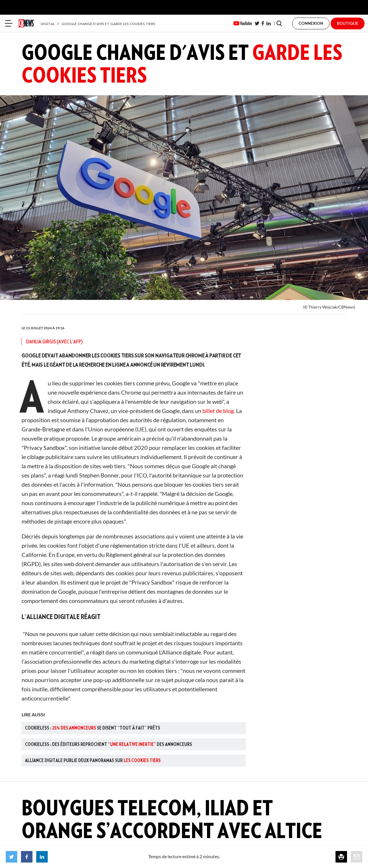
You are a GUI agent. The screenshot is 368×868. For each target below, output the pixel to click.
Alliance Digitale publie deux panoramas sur (93, 760)
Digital (48, 24)
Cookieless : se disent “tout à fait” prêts (93, 728)
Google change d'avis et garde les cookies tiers (108, 24)
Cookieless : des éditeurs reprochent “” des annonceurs (109, 744)
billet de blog (218, 411)
